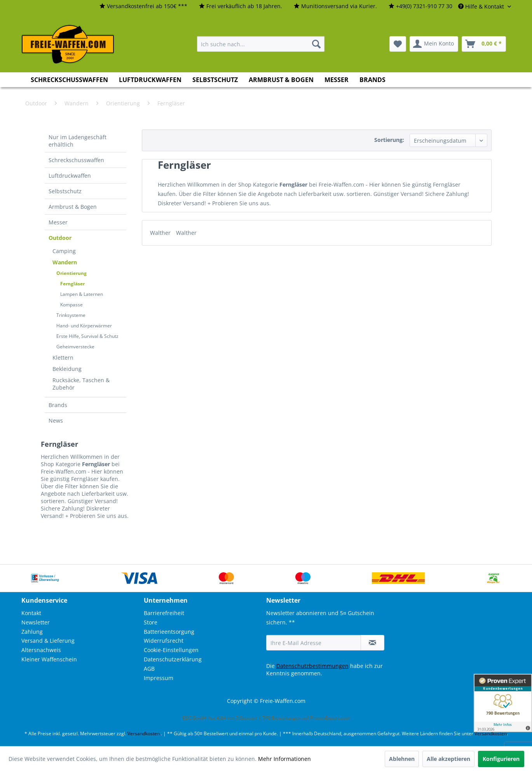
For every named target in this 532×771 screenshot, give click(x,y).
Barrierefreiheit (164, 613)
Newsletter (36, 622)
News (56, 420)
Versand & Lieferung (48, 641)
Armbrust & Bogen (73, 207)
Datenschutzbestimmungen (312, 666)
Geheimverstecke (75, 347)
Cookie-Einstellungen (171, 650)
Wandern (65, 262)
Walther (161, 233)
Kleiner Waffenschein (49, 659)
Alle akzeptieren (448, 759)
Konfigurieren (501, 759)
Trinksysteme (71, 315)
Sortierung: (389, 140)
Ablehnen (402, 759)
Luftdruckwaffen (70, 176)
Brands (58, 405)
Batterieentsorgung (169, 632)
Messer (58, 222)
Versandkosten (144, 733)
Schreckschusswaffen (76, 160)
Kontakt (31, 613)
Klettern (63, 358)
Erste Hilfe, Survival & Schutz (87, 336)
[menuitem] (143, 6)
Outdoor (60, 238)
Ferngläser (72, 284)
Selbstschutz (65, 191)
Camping (64, 251)
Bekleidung (67, 369)
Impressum (159, 678)
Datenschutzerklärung (173, 659)
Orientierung (72, 273)
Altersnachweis (41, 650)
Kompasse (72, 305)
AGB (149, 669)
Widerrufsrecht (164, 641)
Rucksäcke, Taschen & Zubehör (81, 384)
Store (151, 622)
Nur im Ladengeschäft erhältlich (78, 141)
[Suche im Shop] (261, 44)
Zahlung (32, 632)
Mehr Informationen (284, 759)
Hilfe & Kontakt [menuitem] (482, 6)
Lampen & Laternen (82, 294)
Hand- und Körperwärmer (84, 326)
